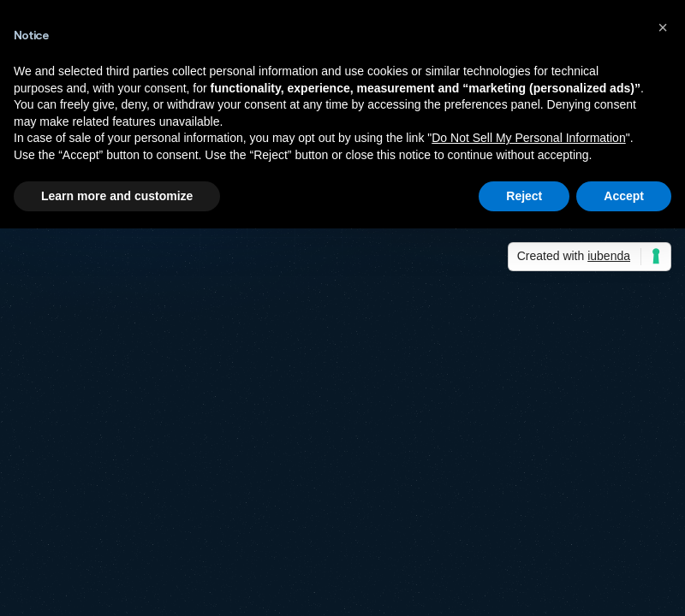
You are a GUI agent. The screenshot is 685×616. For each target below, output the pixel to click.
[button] (663, 27)
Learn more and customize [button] (117, 196)
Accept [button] (624, 196)
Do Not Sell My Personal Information (528, 138)
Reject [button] (524, 196)
